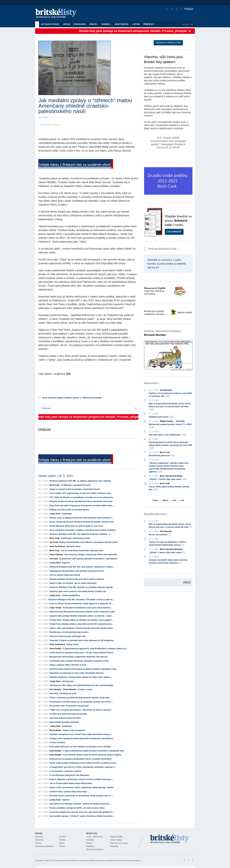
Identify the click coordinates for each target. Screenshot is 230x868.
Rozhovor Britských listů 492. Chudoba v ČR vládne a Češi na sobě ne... (81, 600)
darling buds (68, 681)
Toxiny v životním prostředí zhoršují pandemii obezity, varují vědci (80, 698)
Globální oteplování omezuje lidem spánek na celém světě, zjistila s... (81, 677)
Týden (155, 500)
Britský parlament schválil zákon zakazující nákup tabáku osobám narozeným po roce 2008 (170, 445)
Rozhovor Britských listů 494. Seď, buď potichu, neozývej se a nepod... (82, 567)
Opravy (89, 843)
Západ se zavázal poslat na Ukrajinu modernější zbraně (75, 489)
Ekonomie (39, 840)
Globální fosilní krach (161, 417)
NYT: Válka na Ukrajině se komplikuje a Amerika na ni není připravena (81, 497)
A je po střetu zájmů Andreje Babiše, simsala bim (169, 488)
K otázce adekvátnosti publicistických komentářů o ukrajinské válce (93, 751)
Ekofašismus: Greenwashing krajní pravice (69, 632)
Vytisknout (45, 408)
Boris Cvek (55, 485)
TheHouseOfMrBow (71, 595)
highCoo (66, 563)
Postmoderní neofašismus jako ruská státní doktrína (87, 608)
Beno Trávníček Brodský (171, 476)
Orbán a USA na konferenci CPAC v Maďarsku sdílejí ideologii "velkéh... (82, 788)
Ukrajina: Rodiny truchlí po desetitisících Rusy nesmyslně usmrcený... (82, 501)
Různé (62, 846)
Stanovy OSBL (117, 837)
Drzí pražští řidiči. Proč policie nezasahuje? (69, 706)
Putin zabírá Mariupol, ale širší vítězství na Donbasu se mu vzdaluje (80, 747)
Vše (182, 500)
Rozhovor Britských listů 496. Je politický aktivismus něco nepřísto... (81, 481)
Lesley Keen (55, 514)
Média (62, 843)
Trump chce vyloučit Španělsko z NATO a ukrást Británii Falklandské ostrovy (168, 544)
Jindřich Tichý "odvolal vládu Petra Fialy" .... (70, 792)
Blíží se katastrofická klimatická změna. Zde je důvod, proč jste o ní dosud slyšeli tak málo (170, 407)
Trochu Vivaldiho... (58, 742)
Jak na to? (153, 268)
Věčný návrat (72, 644)
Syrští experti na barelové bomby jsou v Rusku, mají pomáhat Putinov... (82, 653)
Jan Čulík (54, 542)
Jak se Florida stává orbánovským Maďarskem (71, 783)
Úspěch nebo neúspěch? (74, 730)
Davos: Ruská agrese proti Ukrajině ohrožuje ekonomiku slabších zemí (82, 522)
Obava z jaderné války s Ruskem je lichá (68, 665)
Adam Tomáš (55, 608)
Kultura (38, 843)
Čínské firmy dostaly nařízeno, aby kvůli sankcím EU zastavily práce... (81, 624)
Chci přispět (174, 232)
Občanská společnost (44, 846)
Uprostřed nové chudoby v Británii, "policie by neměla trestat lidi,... (80, 804)
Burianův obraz (73, 546)
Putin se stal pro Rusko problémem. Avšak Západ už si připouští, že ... (81, 604)
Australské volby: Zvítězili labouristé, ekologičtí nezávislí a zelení (79, 661)
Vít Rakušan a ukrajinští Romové (76, 485)
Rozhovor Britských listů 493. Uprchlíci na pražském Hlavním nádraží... (82, 587)
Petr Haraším (55, 689)
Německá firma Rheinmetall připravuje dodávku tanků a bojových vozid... (83, 612)
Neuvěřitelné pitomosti (162, 456)
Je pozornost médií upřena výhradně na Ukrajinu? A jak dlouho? (88, 559)
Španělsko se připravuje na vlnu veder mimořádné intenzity (77, 673)
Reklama (90, 846)
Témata (94, 24)
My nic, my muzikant (160, 535)
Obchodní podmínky (95, 849)
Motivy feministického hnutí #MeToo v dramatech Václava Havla (88, 542)
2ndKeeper (67, 514)
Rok (174, 500)
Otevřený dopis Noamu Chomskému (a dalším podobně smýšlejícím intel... (83, 669)
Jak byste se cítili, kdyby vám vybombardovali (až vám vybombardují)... (82, 685)
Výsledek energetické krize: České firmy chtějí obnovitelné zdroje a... (81, 734)
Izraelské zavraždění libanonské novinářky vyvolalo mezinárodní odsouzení (168, 562)
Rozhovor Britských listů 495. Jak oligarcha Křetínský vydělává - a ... (81, 534)
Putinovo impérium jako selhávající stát (67, 636)
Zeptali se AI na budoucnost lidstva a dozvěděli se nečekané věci (170, 395)
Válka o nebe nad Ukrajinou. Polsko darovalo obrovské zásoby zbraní (81, 628)
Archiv (67, 24)
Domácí (62, 837)
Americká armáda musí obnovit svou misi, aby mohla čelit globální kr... (82, 812)
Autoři (136, 24)
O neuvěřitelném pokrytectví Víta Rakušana (69, 775)
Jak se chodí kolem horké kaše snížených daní (82, 551)
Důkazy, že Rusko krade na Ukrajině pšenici (69, 510)
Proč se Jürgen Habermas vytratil (65, 575)
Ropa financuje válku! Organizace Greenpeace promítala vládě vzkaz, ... (82, 506)
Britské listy (57, 14)
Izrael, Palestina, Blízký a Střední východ (61, 398)
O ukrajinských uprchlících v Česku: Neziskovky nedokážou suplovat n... (83, 767)
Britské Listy (170, 839)
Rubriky (107, 24)
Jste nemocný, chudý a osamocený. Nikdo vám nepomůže (91, 555)
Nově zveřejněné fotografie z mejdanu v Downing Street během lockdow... (83, 530)
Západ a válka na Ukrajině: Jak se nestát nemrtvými (73, 583)
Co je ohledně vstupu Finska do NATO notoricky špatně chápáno (92, 755)
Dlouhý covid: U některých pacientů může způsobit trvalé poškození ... (82, 518)
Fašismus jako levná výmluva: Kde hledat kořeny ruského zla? (78, 591)
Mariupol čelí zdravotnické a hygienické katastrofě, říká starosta (79, 657)
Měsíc (165, 500)
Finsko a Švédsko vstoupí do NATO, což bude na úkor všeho (77, 808)
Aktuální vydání (50, 24)
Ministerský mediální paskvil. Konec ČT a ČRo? (170, 426)
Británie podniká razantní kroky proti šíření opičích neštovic (77, 579)
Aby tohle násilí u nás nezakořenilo (168, 435)
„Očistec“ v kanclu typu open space (168, 479)
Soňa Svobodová (57, 546)
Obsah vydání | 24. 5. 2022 (56, 476)
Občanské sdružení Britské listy (66, 860)
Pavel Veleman (56, 555)
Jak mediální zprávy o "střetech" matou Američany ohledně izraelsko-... (82, 816)
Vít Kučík (54, 559)
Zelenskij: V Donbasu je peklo (63, 693)
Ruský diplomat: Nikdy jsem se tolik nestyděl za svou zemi (76, 526)
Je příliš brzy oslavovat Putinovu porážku (68, 714)
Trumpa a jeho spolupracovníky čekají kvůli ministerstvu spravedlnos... (82, 739)
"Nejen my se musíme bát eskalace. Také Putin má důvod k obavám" (81, 710)
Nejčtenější (122, 24)
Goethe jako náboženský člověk (75, 538)
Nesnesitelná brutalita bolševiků (64, 722)
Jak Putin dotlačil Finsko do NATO (65, 718)
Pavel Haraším (70, 689)
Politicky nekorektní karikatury (163, 333)
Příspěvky (149, 24)
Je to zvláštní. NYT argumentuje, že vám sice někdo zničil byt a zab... (81, 493)
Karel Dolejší (55, 649)
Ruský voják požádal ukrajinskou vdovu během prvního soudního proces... (84, 763)
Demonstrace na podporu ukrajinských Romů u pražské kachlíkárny (80, 759)
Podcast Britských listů (161, 249)
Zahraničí (39, 837)
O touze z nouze (85, 689)
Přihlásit (187, 9)
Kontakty (90, 840)
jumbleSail (67, 726)
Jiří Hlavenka (166, 390)
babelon (66, 800)
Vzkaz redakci (116, 840)
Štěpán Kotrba (166, 421)
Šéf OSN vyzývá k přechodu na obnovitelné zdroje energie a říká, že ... (81, 796)
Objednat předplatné (168, 43)
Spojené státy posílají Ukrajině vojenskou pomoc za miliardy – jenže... (81, 616)
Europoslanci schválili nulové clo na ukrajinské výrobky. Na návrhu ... (81, 702)
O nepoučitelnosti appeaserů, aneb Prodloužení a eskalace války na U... (95, 649)
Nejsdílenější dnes (155, 514)
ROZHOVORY (80, 24)
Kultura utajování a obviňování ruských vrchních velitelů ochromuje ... (81, 779)
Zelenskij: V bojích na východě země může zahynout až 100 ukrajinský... (82, 640)
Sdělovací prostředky (92, 398)
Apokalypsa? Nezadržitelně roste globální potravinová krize (77, 571)
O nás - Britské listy (94, 837)
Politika (62, 840)
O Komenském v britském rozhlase (65, 771)
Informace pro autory (119, 843)
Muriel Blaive (55, 730)
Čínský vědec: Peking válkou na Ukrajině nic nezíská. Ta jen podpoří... (81, 620)
